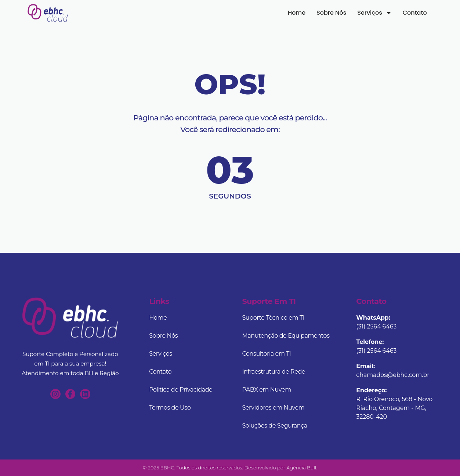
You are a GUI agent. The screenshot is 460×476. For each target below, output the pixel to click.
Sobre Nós (338, 12)
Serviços (381, 12)
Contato (422, 12)
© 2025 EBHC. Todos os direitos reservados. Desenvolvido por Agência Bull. (230, 468)
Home (304, 12)
